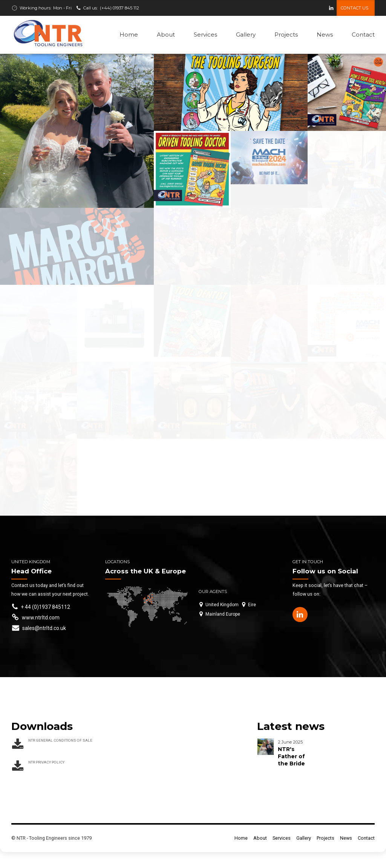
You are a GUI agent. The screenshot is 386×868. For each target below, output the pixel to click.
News (325, 35)
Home (129, 35)
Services (205, 35)
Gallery (246, 35)
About (166, 35)
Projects (286, 35)
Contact (363, 35)
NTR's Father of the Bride (291, 756)
